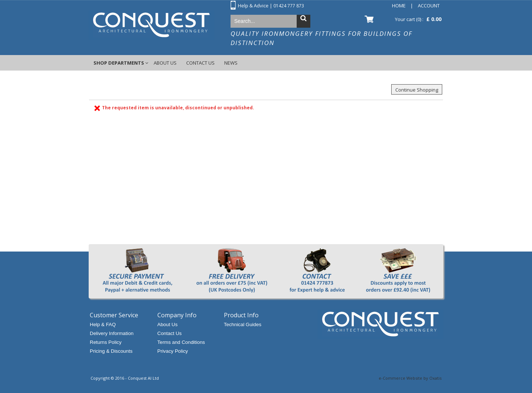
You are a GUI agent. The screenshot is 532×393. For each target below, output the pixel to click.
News (231, 63)
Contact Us (200, 63)
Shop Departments (119, 63)
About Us (165, 63)
